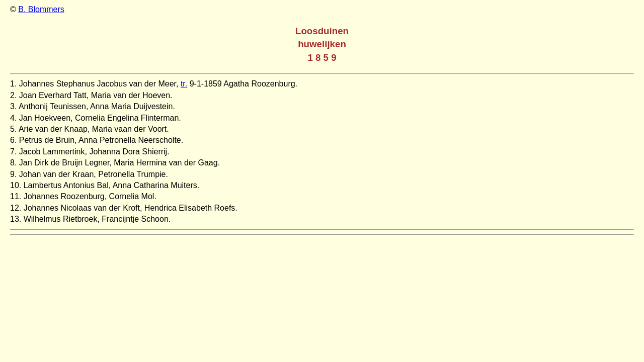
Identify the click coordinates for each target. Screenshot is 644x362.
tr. (184, 84)
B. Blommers (41, 9)
